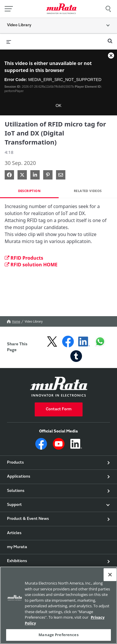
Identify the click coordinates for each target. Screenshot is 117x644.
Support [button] (14, 505)
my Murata (17, 547)
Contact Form (59, 409)
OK (58, 105)
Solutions (16, 491)
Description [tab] (29, 191)
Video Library (34, 321)
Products (15, 463)
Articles (14, 533)
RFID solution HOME (31, 265)
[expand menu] (9, 41)
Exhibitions (17, 561)
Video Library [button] (19, 25)
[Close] (110, 575)
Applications (19, 477)
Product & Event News (28, 519)
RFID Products (24, 258)
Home (14, 321)
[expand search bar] (110, 38)
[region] (58, 605)
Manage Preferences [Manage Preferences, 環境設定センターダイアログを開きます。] (58, 635)
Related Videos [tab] (88, 191)
